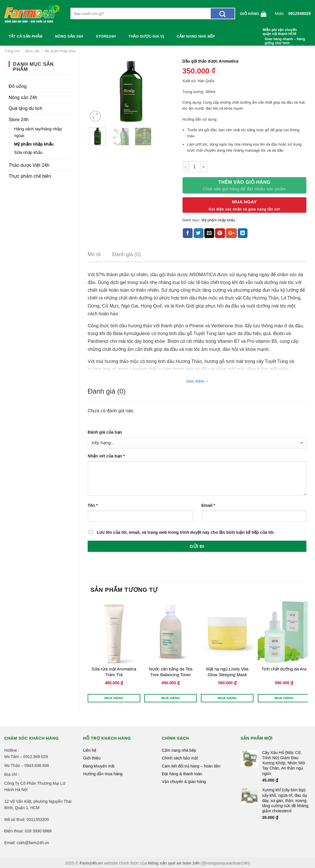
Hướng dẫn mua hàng (103, 774)
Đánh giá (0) (126, 254)
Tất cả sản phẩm (26, 36)
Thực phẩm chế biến (30, 176)
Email (208, 505)
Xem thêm (197, 381)
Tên (93, 505)
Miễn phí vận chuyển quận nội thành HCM (280, 32)
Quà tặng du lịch (25, 108)
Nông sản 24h (69, 36)
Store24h (106, 36)
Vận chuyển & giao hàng (184, 782)
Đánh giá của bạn (105, 432)
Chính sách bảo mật (180, 758)
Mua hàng (114, 698)
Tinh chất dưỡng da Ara (284, 669)
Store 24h (32, 51)
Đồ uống (18, 86)
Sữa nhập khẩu (28, 152)
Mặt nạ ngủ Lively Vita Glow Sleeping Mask (227, 672)
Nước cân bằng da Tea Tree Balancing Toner (171, 672)
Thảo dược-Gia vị (146, 36)
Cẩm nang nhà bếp (196, 36)
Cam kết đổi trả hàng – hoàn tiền (191, 766)
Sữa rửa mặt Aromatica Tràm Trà (114, 672)
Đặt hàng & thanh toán (182, 774)
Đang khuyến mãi (99, 766)
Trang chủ (12, 51)
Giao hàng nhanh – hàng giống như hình (285, 41)
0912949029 (299, 13)
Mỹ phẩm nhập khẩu (60, 51)
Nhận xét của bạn (106, 456)
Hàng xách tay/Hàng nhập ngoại (38, 132)
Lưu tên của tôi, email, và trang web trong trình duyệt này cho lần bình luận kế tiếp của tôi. (186, 532)
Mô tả (94, 254)
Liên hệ (90, 750)
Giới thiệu (92, 758)
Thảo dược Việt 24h (29, 165)
